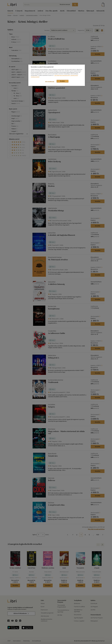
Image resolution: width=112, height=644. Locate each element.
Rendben (63, 81)
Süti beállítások (50, 82)
